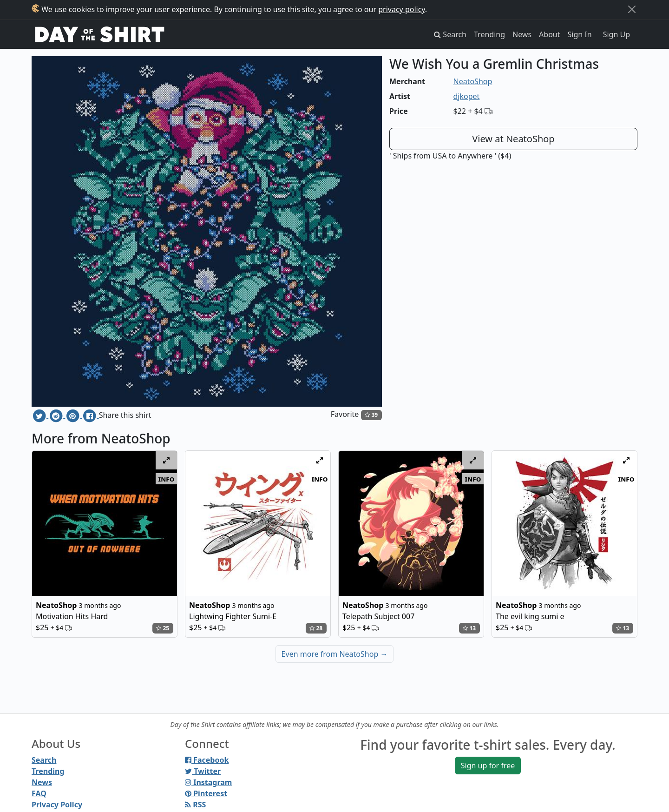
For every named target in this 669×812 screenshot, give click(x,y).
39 (371, 415)
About (549, 34)
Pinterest (206, 793)
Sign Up (617, 34)
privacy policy (402, 9)
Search (44, 760)
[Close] (632, 9)
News (522, 34)
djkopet (467, 96)
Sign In (580, 34)
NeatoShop (473, 81)
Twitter (203, 771)
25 (163, 628)
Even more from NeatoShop (335, 654)
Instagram (208, 782)
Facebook (207, 760)
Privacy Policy (57, 805)
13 (469, 628)
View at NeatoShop (513, 139)
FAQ (39, 793)
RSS (195, 805)
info (167, 479)
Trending (489, 34)
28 (316, 628)
